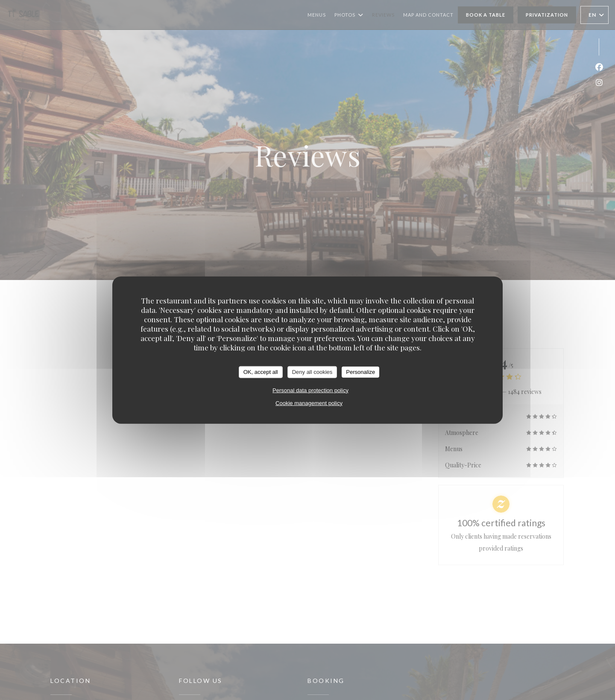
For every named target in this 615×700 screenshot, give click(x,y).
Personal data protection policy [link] (310, 390)
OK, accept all (261, 372)
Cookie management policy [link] (309, 403)
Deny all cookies (312, 372)
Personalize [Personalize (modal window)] (360, 372)
